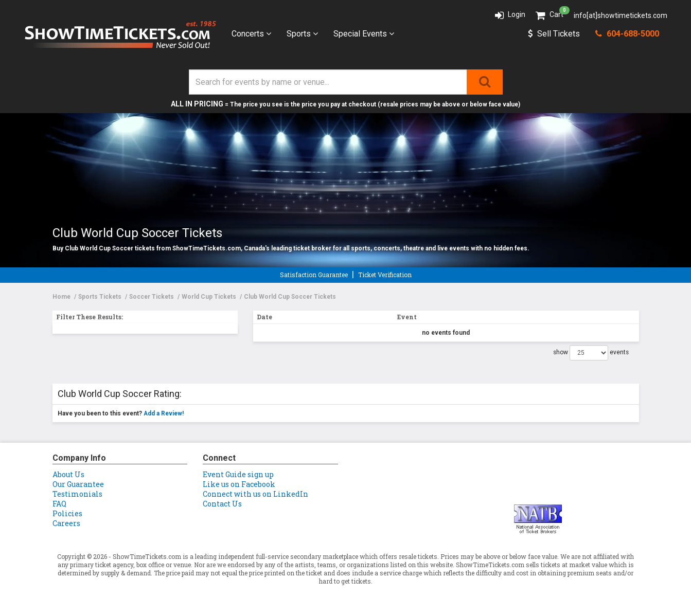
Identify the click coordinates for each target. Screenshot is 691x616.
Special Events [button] (364, 34)
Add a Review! (164, 413)
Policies (67, 513)
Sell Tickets (554, 34)
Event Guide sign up (238, 474)
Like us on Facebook (239, 484)
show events (591, 353)
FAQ (59, 504)
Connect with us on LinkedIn (255, 494)
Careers (66, 523)
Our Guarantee (78, 484)
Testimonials (77, 494)
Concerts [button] (251, 34)
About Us (68, 474)
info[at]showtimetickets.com (621, 15)
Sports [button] (302, 34)
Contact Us (222, 504)
